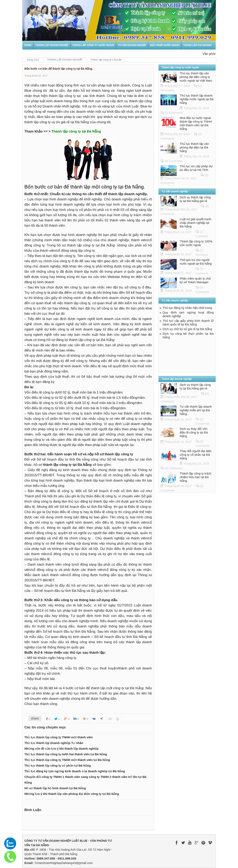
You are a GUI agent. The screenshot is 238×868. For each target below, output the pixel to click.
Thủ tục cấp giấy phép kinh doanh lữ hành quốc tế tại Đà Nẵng (188, 322)
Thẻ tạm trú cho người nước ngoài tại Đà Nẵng (196, 262)
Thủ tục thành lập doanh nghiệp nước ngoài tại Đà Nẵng (197, 99)
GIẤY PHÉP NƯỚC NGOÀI (165, 45)
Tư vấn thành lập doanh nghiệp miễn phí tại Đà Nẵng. (196, 410)
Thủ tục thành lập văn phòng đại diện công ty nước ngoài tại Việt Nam (196, 77)
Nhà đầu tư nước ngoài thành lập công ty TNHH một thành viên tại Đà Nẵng (196, 123)
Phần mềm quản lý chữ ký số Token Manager (195, 280)
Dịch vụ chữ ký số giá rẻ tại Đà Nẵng (187, 329)
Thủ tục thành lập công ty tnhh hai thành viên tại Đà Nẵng (66, 754)
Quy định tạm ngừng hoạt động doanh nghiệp (188, 314)
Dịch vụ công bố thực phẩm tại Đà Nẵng (188, 335)
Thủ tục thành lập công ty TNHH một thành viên (58, 737)
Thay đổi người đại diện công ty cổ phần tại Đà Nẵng (196, 455)
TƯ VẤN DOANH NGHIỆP (132, 45)
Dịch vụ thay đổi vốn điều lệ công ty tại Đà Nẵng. (194, 432)
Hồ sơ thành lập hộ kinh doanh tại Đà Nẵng (55, 788)
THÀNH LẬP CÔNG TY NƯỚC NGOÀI (93, 45)
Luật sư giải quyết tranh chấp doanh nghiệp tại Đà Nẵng (196, 223)
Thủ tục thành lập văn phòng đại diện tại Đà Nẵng (194, 147)
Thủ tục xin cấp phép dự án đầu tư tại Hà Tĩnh (196, 168)
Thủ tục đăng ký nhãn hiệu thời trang (187, 308)
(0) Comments (174, 113)
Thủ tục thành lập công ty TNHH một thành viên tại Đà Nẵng (67, 760)
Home (28, 45)
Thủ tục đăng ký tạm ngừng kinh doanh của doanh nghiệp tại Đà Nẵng (75, 771)
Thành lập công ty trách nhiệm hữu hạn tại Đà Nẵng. (195, 477)
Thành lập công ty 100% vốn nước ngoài (196, 243)
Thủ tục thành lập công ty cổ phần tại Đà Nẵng (58, 765)
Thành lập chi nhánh (197, 45)
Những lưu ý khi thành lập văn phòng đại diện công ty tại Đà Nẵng (72, 794)
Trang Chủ (33, 60)
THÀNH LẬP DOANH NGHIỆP (52, 45)
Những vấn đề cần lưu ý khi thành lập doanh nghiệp (61, 749)
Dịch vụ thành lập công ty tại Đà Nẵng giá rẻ (195, 199)
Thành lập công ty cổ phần (106, 60)
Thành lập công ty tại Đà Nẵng (76, 131)
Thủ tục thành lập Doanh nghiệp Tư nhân (54, 743)
